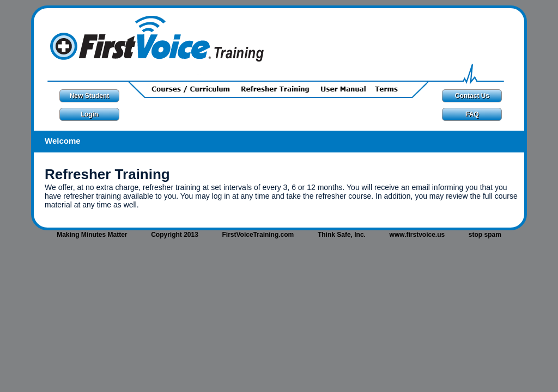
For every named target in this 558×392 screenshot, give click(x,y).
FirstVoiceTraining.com (258, 235)
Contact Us (472, 96)
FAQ (472, 114)
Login (90, 114)
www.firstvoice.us (417, 235)
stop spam (485, 235)
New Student (90, 96)
